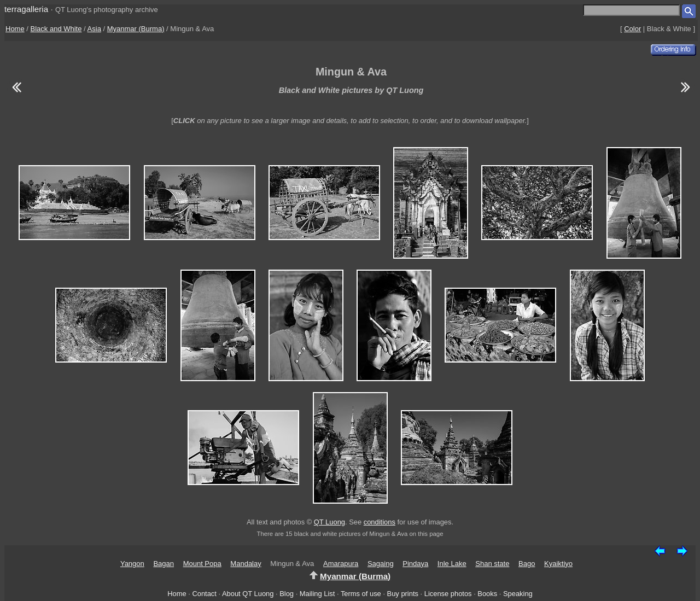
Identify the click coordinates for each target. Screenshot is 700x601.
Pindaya (415, 564)
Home (15, 29)
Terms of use (361, 594)
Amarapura (341, 564)
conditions (380, 522)
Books (487, 594)
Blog (287, 594)
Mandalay (246, 564)
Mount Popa (202, 564)
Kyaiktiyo (558, 564)
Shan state (492, 564)
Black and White (56, 29)
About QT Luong (248, 594)
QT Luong (329, 522)
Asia (94, 29)
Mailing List (317, 594)
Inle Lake (452, 564)
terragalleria (26, 9)
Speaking (518, 594)
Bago (527, 564)
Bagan (164, 564)
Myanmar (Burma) (136, 29)
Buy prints (403, 594)
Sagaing (381, 564)
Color (632, 29)
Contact (204, 594)
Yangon (132, 564)
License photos (448, 594)
